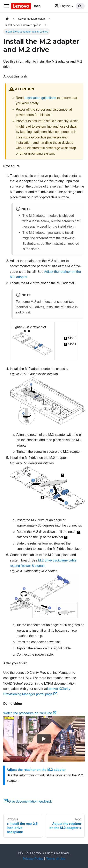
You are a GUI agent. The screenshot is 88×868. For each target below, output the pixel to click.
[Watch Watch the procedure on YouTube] (44, 739)
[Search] (80, 6)
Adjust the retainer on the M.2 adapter (36, 770)
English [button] (63, 6)
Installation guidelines (40, 98)
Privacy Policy (33, 859)
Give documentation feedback (28, 801)
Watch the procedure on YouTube (30, 713)
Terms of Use (56, 859)
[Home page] (7, 19)
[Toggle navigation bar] (6, 6)
